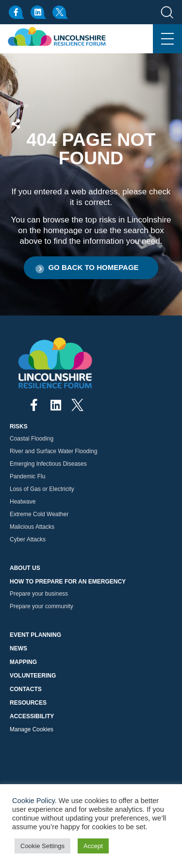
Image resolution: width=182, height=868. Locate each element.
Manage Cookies (32, 729)
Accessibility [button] (32, 716)
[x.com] (61, 12)
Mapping (23, 662)
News (18, 648)
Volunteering (33, 676)
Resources (28, 703)
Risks (19, 426)
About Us (25, 568)
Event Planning (35, 635)
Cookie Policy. (34, 801)
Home (20, 105)
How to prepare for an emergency (68, 582)
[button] (91, 268)
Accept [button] (93, 846)
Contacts (26, 689)
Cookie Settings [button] (42, 846)
